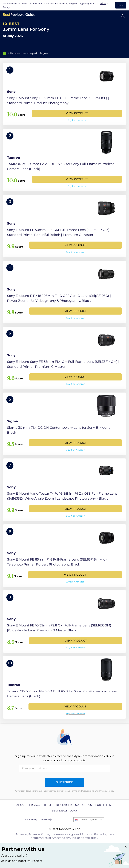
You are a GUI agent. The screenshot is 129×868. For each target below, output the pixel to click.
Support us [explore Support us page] (84, 805)
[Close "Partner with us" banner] (126, 847)
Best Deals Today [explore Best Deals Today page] (64, 811)
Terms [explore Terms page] (48, 805)
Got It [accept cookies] (121, 5)
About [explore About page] (21, 805)
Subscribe (65, 782)
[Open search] (123, 16)
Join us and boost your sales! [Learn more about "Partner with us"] (22, 861)
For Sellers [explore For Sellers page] (104, 805)
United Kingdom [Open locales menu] (89, 820)
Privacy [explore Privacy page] (35, 805)
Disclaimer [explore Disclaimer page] (64, 805)
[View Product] (64, 94)
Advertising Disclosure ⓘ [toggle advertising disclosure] (38, 820)
